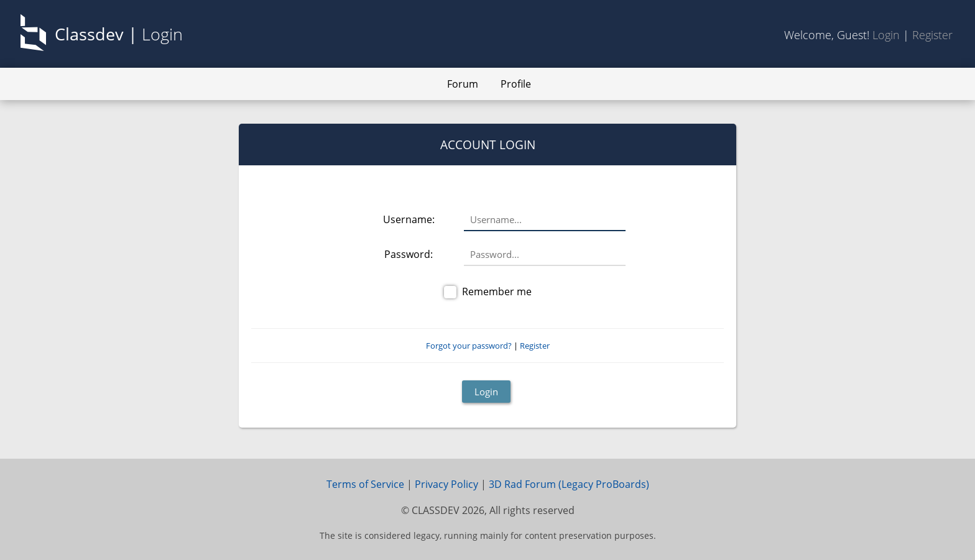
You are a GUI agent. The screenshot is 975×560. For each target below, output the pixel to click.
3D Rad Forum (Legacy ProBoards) (569, 484)
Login (886, 35)
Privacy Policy (446, 484)
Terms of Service (365, 484)
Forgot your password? (469, 346)
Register (932, 35)
